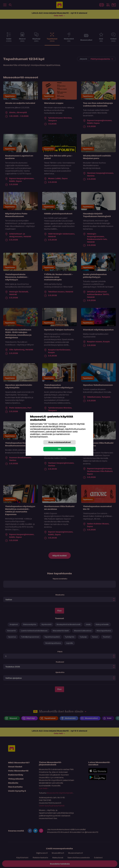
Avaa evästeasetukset (59, 442)
